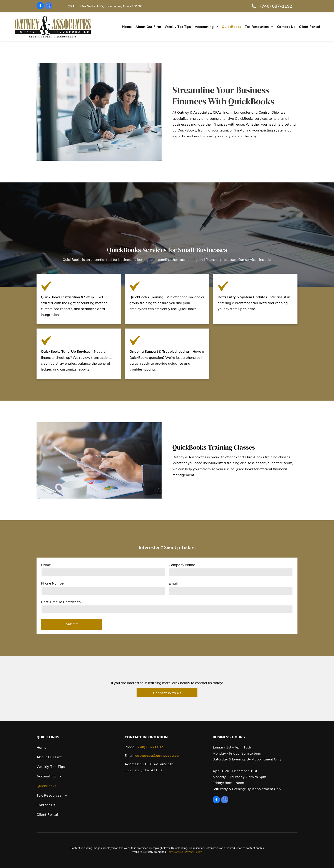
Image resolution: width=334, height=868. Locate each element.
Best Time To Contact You (62, 602)
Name (46, 565)
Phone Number (53, 583)
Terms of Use (175, 852)
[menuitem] (125, 27)
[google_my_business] (48, 6)
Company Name (182, 565)
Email (173, 583)
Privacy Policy (193, 852)
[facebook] (40, 6)
